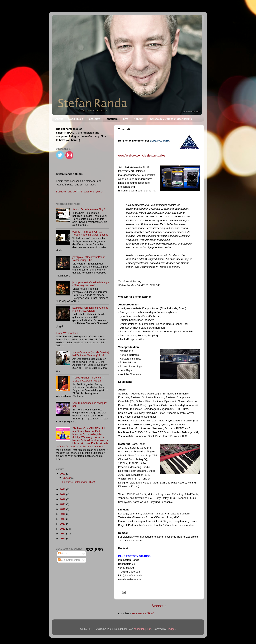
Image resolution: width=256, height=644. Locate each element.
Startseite (159, 606)
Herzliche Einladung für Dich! (78, 482)
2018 (63, 499)
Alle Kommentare (69, 560)
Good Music (76, 119)
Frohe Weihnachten (67, 333)
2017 (63, 504)
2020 (63, 489)
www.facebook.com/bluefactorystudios (142, 156)
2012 (63, 529)
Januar (67, 478)
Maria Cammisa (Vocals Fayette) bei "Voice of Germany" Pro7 (91, 354)
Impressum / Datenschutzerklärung (170, 119)
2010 (63, 539)
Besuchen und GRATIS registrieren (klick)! (80, 192)
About (59, 119)
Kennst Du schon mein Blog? (89, 209)
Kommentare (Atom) (143, 613)
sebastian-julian (143, 629)
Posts (63, 554)
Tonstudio (111, 119)
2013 (63, 524)
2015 (63, 514)
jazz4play (94, 119)
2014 (63, 519)
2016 (63, 509)
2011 (63, 534)
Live (126, 119)
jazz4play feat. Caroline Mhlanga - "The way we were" (91, 284)
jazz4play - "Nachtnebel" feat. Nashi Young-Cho (89, 259)
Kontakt (138, 119)
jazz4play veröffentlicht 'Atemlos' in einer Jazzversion (90, 309)
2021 (63, 474)
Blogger (171, 629)
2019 (63, 494)
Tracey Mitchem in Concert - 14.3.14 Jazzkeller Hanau (88, 379)
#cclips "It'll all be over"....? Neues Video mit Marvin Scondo (90, 233)
